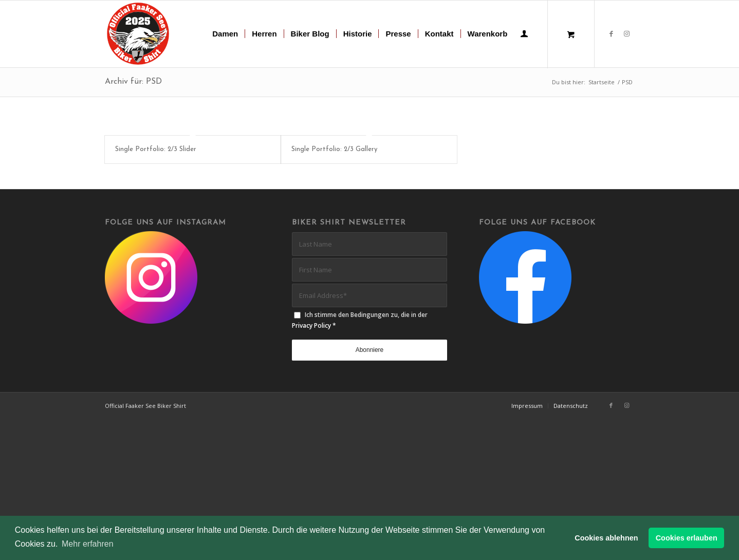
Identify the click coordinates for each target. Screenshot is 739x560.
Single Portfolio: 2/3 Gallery (334, 149)
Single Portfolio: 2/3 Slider (156, 149)
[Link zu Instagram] (626, 33)
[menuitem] (225, 34)
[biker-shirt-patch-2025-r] (138, 34)
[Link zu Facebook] (611, 33)
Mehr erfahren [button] (88, 544)
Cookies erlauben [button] (687, 538)
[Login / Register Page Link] (524, 35)
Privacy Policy (311, 328)
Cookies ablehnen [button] (606, 538)
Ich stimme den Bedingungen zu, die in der (360, 322)
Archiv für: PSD (133, 82)
